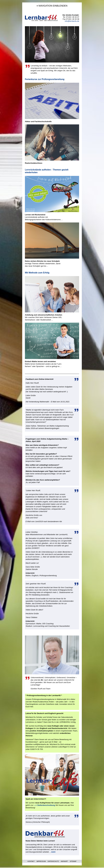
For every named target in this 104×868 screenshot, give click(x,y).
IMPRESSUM (41, 861)
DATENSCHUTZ (53, 861)
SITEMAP (73, 861)
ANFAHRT (64, 861)
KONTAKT (31, 861)
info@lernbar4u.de (72, 21)
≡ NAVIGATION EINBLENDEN (52, 6)
